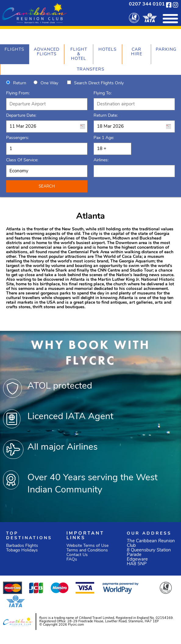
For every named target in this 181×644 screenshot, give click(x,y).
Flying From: (18, 93)
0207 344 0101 (147, 4)
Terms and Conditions (87, 550)
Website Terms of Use (87, 546)
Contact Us (77, 555)
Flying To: (103, 93)
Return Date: (106, 116)
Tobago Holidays (22, 550)
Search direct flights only (99, 83)
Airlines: (101, 160)
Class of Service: (22, 160)
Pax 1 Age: (104, 138)
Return (20, 83)
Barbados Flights (22, 546)
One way (49, 83)
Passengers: (18, 138)
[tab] (14, 54)
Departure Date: (21, 116)
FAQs (72, 560)
